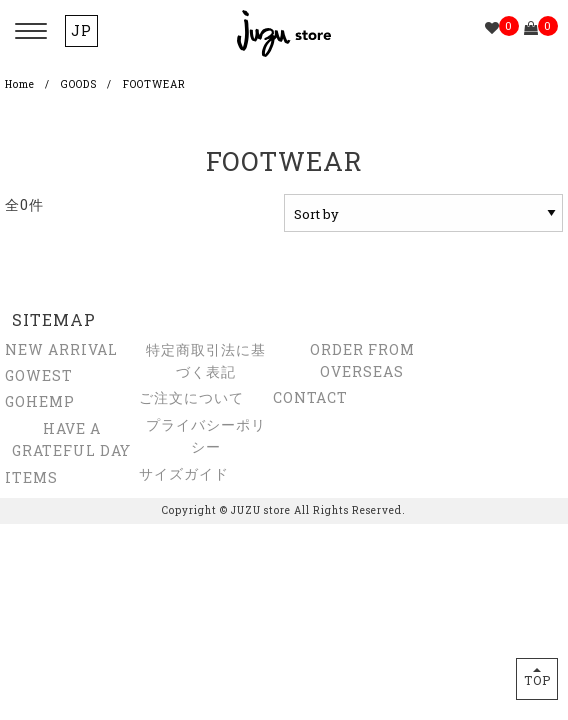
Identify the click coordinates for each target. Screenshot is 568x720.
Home (20, 84)
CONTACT (310, 397)
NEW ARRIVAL (61, 349)
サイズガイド (184, 473)
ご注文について (191, 397)
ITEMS (31, 477)
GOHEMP (40, 401)
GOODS (79, 84)
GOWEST (39, 375)
